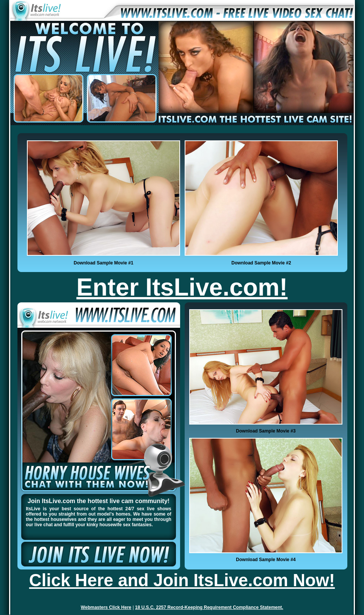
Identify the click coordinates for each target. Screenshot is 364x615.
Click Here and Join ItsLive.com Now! (182, 580)
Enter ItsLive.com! (182, 287)
